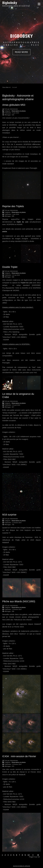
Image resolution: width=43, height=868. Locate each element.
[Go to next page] (33, 855)
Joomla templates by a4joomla (21, 866)
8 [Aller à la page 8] (22, 855)
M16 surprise (9, 515)
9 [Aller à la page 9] (25, 855)
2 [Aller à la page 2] (5, 855)
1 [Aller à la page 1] (2, 855)
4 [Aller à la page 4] (11, 855)
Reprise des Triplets (13, 206)
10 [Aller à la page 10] (29, 855)
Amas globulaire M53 (14, 105)
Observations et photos (19, 111)
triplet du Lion (22, 222)
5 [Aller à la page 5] (14, 855)
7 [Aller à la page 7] (19, 855)
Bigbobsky (10, 3)
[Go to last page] (38, 855)
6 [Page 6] (17, 855)
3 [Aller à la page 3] (8, 855)
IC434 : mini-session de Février (19, 756)
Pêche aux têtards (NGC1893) (19, 601)
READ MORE (21, 52)
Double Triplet (10, 267)
